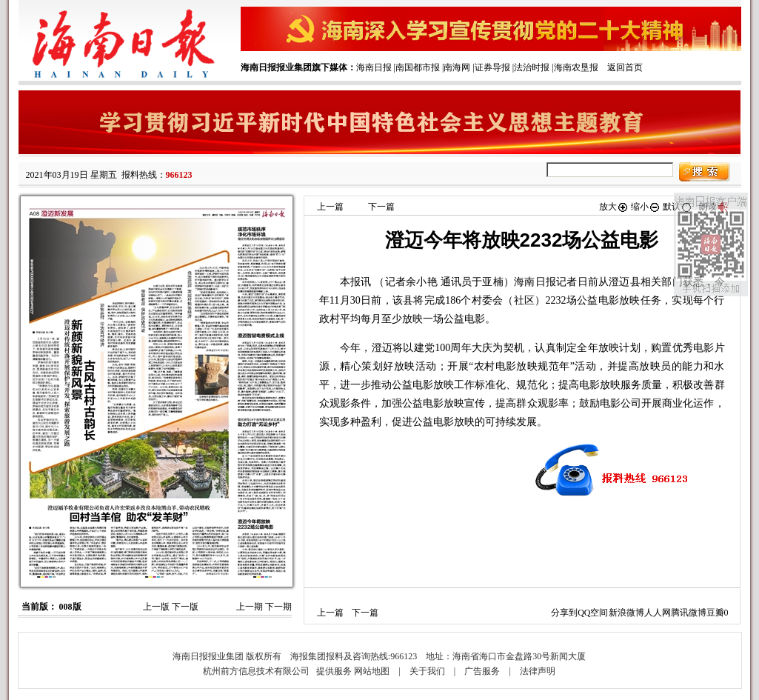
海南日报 (374, 67)
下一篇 (381, 207)
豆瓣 (715, 613)
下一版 (185, 607)
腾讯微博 (689, 613)
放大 (614, 207)
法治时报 (532, 67)
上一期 (250, 607)
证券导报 (492, 67)
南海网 (457, 67)
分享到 (564, 613)
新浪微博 (626, 613)
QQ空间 (593, 613)
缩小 (646, 207)
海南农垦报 (576, 67)
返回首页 (625, 67)
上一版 (156, 607)
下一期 (278, 607)
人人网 (658, 613)
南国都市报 (418, 67)
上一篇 (330, 207)
